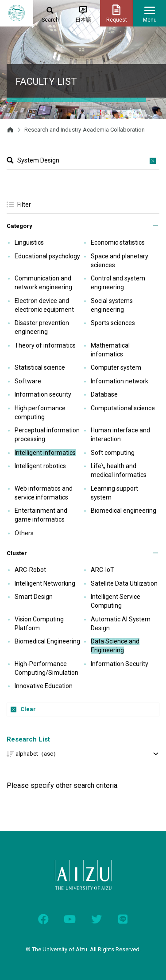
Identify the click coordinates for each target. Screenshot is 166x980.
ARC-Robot (30, 570)
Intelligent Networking (45, 583)
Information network (120, 381)
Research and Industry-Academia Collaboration (85, 130)
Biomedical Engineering (47, 641)
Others (24, 533)
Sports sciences (113, 323)
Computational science (123, 408)
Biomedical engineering (124, 511)
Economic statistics (118, 242)
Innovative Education (44, 686)
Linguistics (29, 242)
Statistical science (40, 367)
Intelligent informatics (45, 453)
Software (28, 381)
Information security (43, 394)
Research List (28, 739)
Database (104, 394)
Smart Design (34, 597)
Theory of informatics (45, 345)
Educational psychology (47, 256)
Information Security (120, 664)
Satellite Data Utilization (124, 583)
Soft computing (113, 453)
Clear (28, 709)
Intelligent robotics (40, 466)
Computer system (116, 367)
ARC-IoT (102, 570)
